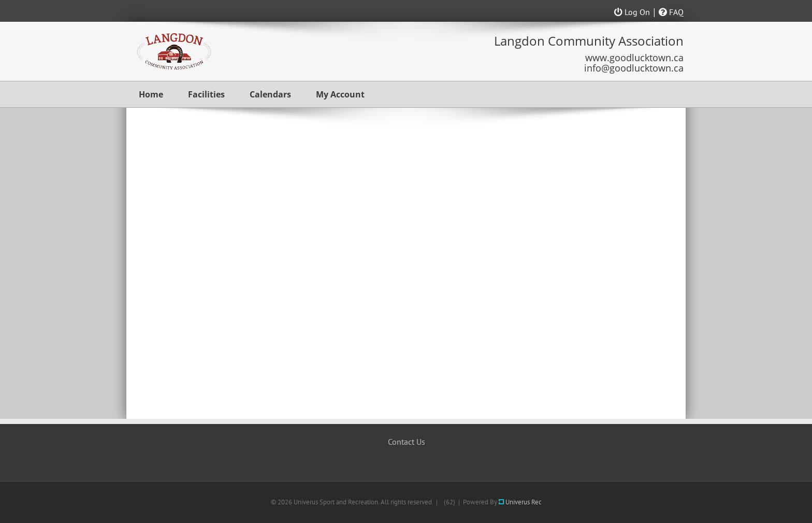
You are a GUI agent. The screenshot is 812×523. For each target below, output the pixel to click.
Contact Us (407, 442)
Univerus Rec (520, 502)
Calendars (270, 94)
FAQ (671, 12)
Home (151, 94)
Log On (632, 12)
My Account (340, 94)
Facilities (206, 94)
